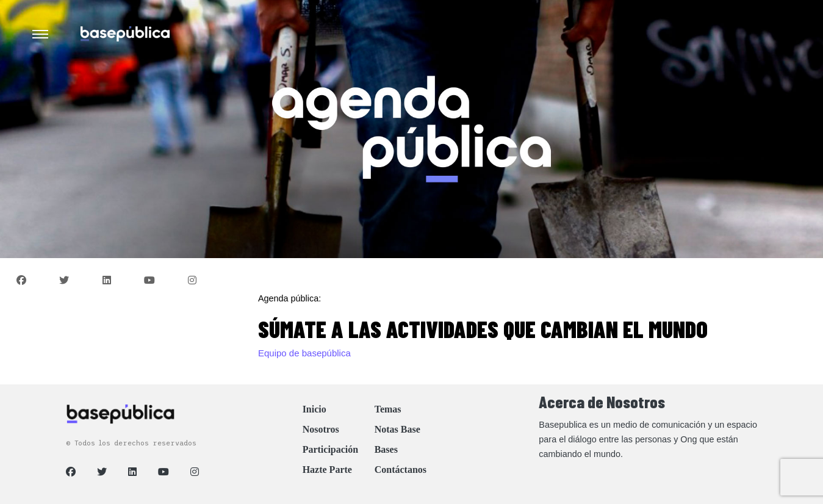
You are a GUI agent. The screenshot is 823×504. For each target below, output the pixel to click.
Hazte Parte (327, 470)
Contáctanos (401, 470)
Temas (388, 409)
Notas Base (397, 429)
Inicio (314, 409)
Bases (386, 449)
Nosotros (321, 429)
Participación (331, 449)
